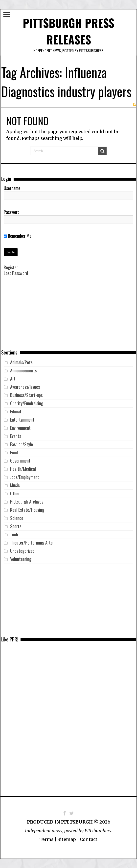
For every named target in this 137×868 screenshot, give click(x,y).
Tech (14, 534)
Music (15, 485)
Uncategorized (22, 551)
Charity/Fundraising (27, 403)
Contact (89, 839)
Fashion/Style (22, 444)
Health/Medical (23, 469)
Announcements (23, 370)
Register (11, 267)
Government (20, 461)
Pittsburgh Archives (27, 502)
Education (18, 411)
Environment (20, 428)
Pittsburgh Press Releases (68, 31)
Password (12, 212)
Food (14, 452)
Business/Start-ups (26, 395)
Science (17, 518)
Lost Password (16, 273)
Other (15, 493)
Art (13, 379)
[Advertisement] (68, 316)
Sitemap (67, 839)
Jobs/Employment (25, 477)
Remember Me (18, 236)
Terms (46, 839)
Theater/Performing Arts (31, 543)
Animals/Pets (21, 362)
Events (16, 436)
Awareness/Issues (25, 387)
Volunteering (21, 559)
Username (12, 188)
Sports (16, 526)
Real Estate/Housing (27, 510)
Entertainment (22, 420)
